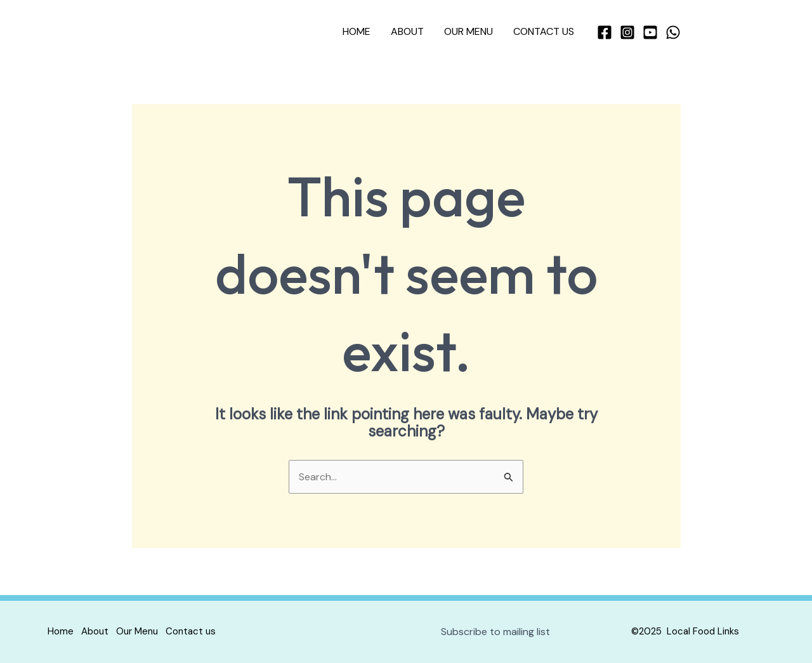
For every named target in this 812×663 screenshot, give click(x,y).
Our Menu (468, 31)
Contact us (544, 31)
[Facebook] (605, 32)
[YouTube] (650, 32)
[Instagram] (627, 32)
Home (357, 31)
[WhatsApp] (673, 32)
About (407, 31)
